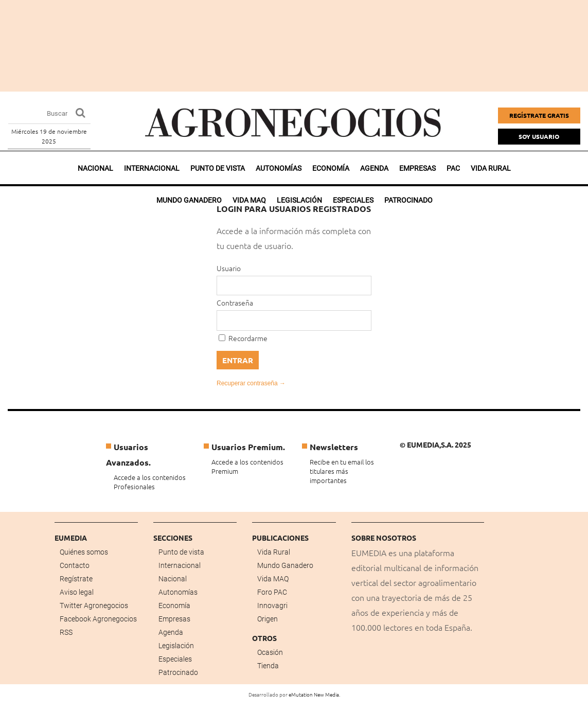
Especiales (175, 659)
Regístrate (76, 579)
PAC (453, 168)
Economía (331, 168)
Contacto (75, 565)
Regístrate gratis (539, 115)
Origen (268, 619)
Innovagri (272, 606)
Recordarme (243, 338)
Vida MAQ (273, 579)
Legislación (176, 646)
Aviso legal (77, 592)
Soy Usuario (539, 136)
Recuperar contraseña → (251, 383)
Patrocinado (178, 672)
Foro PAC (272, 592)
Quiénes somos (84, 552)
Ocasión (270, 652)
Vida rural (491, 168)
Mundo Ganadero (285, 565)
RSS (66, 632)
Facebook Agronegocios (98, 619)
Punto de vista (218, 168)
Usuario (229, 268)
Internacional (152, 168)
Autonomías (279, 168)
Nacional (95, 168)
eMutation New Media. (314, 694)
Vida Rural (274, 552)
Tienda (268, 666)
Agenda (374, 168)
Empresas (417, 168)
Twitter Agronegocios (94, 606)
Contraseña (235, 302)
